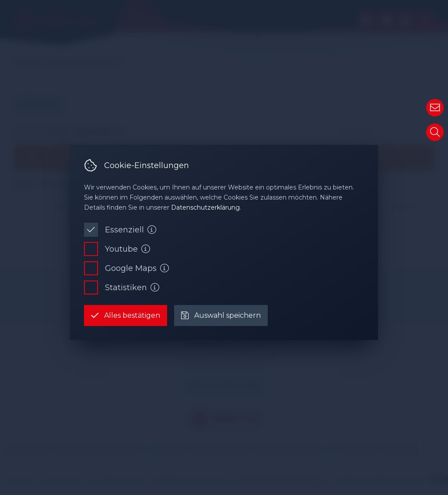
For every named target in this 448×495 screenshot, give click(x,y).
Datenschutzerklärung (205, 207)
